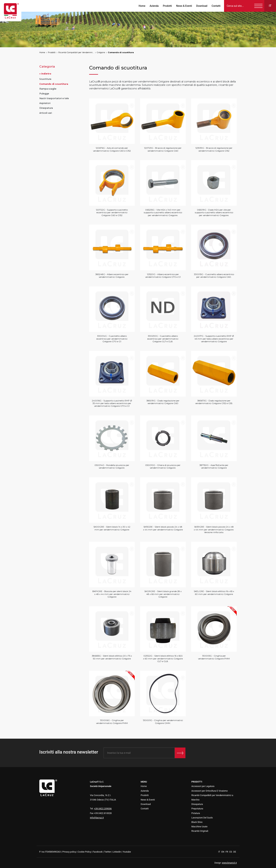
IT (220, 852)
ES (231, 852)
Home (142, 6)
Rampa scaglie (48, 89)
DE (235, 852)
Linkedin (117, 852)
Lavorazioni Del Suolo (202, 818)
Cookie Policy (84, 852)
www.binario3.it (229, 863)
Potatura (196, 813)
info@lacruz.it (97, 818)
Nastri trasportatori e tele (54, 98)
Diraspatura (46, 108)
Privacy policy (69, 852)
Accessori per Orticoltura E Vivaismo (210, 791)
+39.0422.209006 (103, 809)
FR (227, 852)
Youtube (127, 852)
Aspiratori (45, 103)
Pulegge (44, 94)
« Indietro (45, 74)
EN (223, 852)
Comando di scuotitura (121, 52)
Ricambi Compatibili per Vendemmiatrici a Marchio (76, 52)
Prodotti (167, 6)
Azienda (154, 6)
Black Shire (197, 822)
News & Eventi (184, 6)
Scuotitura (45, 79)
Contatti (216, 6)
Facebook (98, 852)
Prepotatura (197, 809)
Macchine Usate (199, 827)
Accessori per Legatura (203, 786)
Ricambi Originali (200, 831)
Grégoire (101, 52)
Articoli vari (46, 113)
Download (202, 6)
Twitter (108, 852)
